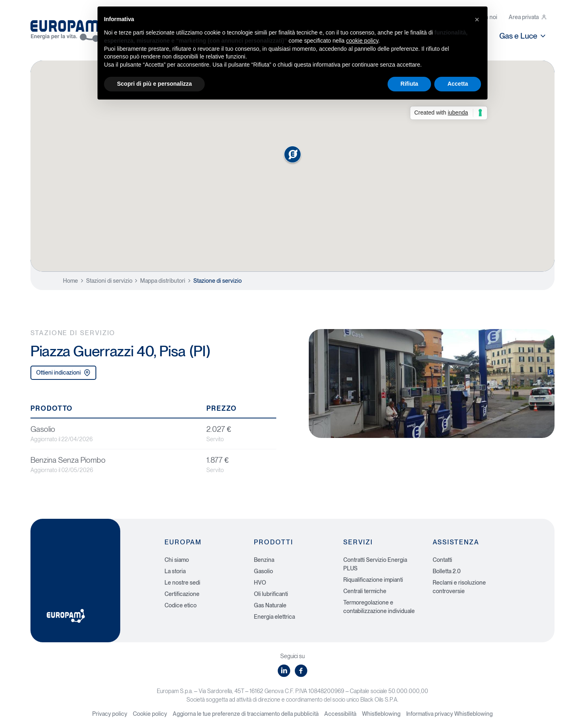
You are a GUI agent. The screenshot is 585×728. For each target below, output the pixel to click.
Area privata (528, 17)
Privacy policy (110, 714)
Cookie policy (150, 714)
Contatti (442, 560)
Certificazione (182, 594)
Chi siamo (177, 560)
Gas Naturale (270, 605)
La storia (175, 571)
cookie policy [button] (362, 41)
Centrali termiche (365, 591)
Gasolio (263, 571)
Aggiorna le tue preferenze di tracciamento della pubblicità (246, 714)
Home (70, 281)
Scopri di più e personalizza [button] (154, 84)
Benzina (264, 560)
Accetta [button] (458, 84)
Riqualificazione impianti (373, 580)
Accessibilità (340, 714)
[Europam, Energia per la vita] (69, 28)
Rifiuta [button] (409, 84)
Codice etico (181, 605)
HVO (260, 583)
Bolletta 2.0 (447, 571)
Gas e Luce (523, 36)
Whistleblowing (381, 714)
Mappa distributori (163, 281)
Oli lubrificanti (271, 594)
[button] (477, 19)
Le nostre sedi (182, 583)
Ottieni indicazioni (63, 373)
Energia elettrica (274, 617)
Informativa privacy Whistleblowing (450, 714)
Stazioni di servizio (109, 281)
